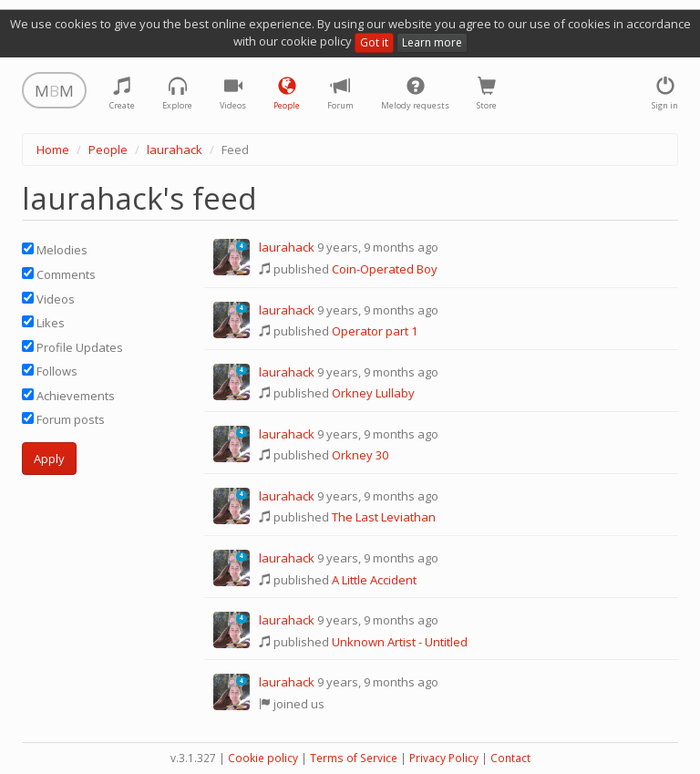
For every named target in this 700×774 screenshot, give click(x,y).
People (108, 150)
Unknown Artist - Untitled (400, 642)
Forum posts (63, 419)
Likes (43, 323)
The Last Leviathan (384, 517)
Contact (510, 758)
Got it (374, 42)
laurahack (175, 150)
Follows (50, 371)
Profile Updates (72, 347)
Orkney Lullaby (373, 393)
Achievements (68, 396)
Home (53, 150)
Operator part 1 (375, 331)
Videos (48, 299)
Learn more (432, 42)
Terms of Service (354, 758)
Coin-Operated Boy (385, 269)
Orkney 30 (360, 455)
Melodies (55, 250)
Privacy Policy (444, 758)
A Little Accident (374, 580)
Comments (59, 274)
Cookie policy (263, 758)
